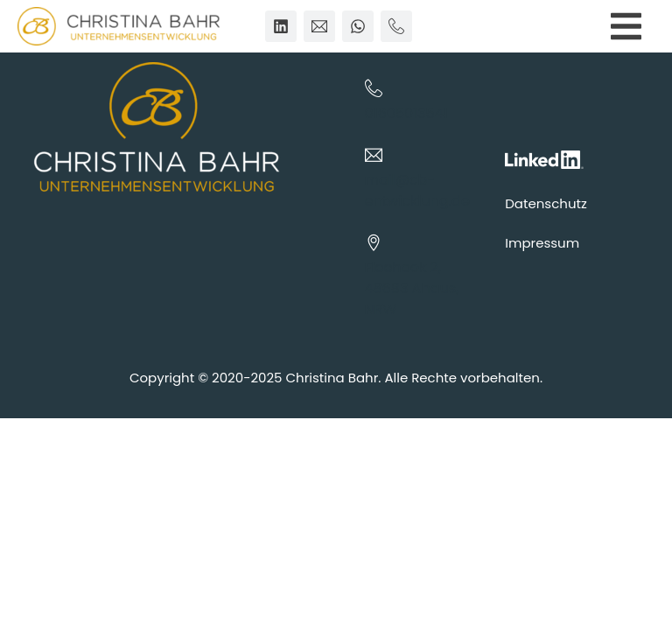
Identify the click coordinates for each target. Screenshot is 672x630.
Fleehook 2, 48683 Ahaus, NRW (412, 288)
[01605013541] (374, 88)
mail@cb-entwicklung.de (417, 190)
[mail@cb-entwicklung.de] (374, 155)
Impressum (542, 243)
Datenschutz (546, 203)
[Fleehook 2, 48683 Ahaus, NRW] (374, 242)
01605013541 (406, 113)
